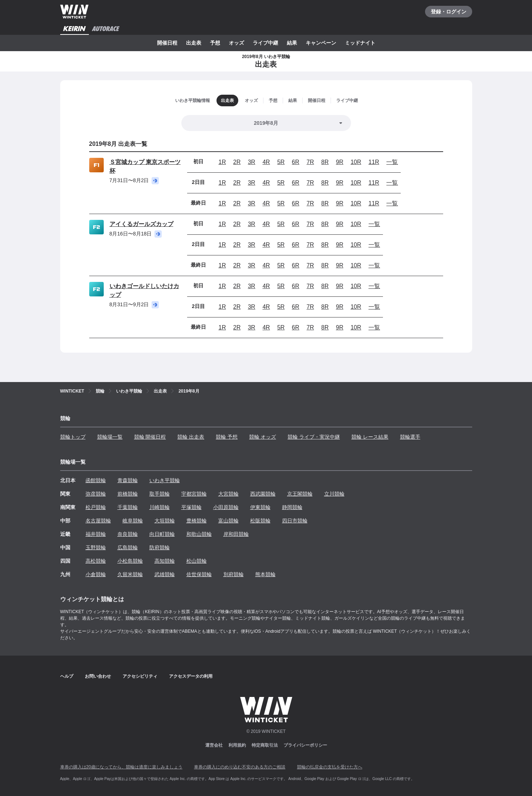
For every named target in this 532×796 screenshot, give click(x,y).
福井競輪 (96, 534)
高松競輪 (96, 561)
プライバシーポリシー (305, 745)
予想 (215, 43)
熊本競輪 (265, 574)
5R (281, 162)
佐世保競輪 (199, 574)
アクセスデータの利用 (191, 676)
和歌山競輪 (199, 534)
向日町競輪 (162, 534)
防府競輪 (160, 547)
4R (266, 162)
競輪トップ (73, 437)
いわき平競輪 (165, 480)
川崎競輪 (160, 507)
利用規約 (237, 745)
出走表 (194, 43)
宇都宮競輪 (194, 494)
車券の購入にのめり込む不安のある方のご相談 (240, 767)
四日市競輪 (295, 521)
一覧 (392, 162)
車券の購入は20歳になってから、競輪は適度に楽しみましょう (121, 767)
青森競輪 (128, 480)
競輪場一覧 (110, 437)
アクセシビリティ (140, 676)
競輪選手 (410, 437)
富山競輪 (228, 521)
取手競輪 (160, 494)
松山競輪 (197, 561)
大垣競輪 (165, 521)
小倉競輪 (96, 574)
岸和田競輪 (236, 534)
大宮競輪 (228, 494)
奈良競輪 (128, 534)
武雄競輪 (165, 574)
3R (251, 162)
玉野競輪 (96, 547)
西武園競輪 (263, 494)
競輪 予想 (227, 437)
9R (339, 162)
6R (296, 162)
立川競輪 (334, 494)
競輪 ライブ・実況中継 (314, 437)
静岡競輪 (292, 507)
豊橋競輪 (197, 521)
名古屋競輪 (98, 521)
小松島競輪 (130, 561)
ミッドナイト (360, 43)
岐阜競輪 (133, 521)
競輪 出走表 (191, 437)
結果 (292, 43)
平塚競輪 (191, 507)
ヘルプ (67, 676)
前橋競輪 (128, 494)
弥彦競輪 (96, 494)
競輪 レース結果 (370, 437)
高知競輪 (165, 561)
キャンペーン (321, 43)
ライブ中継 (265, 43)
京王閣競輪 (300, 494)
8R (325, 162)
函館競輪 (96, 480)
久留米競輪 (130, 574)
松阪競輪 (260, 521)
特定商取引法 (265, 745)
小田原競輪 (226, 507)
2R (237, 162)
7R (310, 162)
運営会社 (214, 745)
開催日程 (167, 43)
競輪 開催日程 (150, 437)
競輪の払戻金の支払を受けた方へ (330, 767)
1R (222, 162)
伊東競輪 (260, 507)
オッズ (236, 43)
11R (374, 162)
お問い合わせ (98, 676)
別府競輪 (234, 574)
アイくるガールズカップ (141, 224)
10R (356, 162)
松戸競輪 (96, 507)
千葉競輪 (128, 507)
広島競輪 (128, 547)
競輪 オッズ (263, 437)
